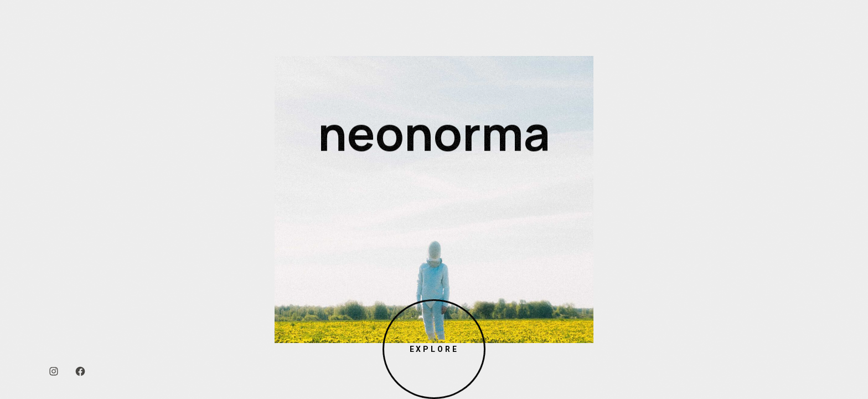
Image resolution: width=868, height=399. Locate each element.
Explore (434, 349)
